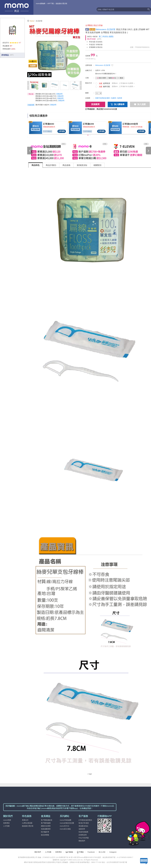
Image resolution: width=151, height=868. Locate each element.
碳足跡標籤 (45, 835)
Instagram (113, 852)
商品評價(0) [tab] (51, 165)
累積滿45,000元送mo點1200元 (46, 101)
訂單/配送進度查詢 (85, 820)
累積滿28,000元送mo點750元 (46, 98)
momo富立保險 (65, 829)
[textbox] (121, 9)
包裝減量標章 (46, 829)
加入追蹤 (140, 104)
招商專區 (6, 823)
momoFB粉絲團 (65, 820)
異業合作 (25, 820)
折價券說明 (83, 835)
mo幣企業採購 (27, 823)
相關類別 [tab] (97, 165)
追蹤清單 (82, 829)
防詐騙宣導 (45, 832)
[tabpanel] (90, 473)
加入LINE (102, 852)
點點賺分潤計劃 (61, 4)
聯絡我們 (82, 841)
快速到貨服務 (83, 832)
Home (32, 21)
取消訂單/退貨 (84, 823)
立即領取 (62, 131)
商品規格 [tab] (66, 165)
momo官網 (7, 820)
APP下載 (50, 4)
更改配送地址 (83, 826)
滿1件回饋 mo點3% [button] (42, 105)
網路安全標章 (46, 826)
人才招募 (6, 826)
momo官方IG (64, 826)
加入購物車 (118, 104)
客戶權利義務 (46, 823)
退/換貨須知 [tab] (82, 165)
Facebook (91, 852)
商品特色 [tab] (36, 165)
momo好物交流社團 (67, 823)
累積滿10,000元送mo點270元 (46, 96)
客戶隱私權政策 (47, 820)
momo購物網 (41, 4)
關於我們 (38, 852)
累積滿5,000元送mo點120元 (45, 94)
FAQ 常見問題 (84, 838)
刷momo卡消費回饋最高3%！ (106, 74)
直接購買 (95, 104)
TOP (90, 774)
